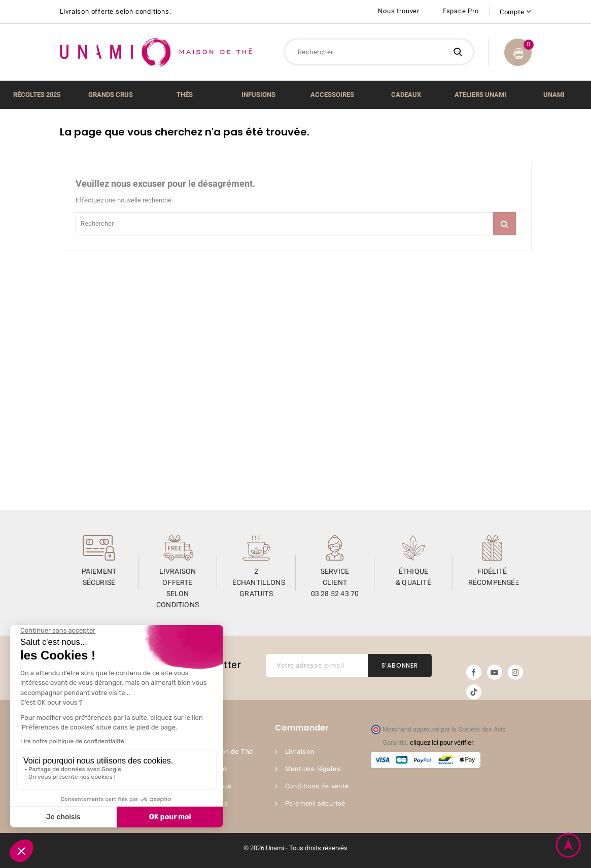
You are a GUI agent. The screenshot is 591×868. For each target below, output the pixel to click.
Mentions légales (313, 769)
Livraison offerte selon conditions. (116, 11)
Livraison (300, 752)
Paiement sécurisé (316, 803)
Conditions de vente (317, 786)
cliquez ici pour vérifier (441, 742)
